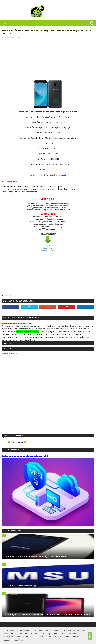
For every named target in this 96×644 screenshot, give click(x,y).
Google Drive (48, 248)
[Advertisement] (48, 58)
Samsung (7, 295)
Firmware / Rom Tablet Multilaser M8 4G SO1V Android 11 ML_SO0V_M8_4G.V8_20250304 (47, 615)
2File (48, 245)
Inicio (4, 23)
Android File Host (48, 251)
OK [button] (90, 636)
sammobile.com (12, 182)
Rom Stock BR (17, 442)
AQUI (68, 210)
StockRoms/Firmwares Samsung (20, 586)
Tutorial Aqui (60, 175)
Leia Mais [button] (18, 640)
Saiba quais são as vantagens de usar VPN (25, 456)
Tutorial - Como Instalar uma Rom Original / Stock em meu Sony (35, 557)
